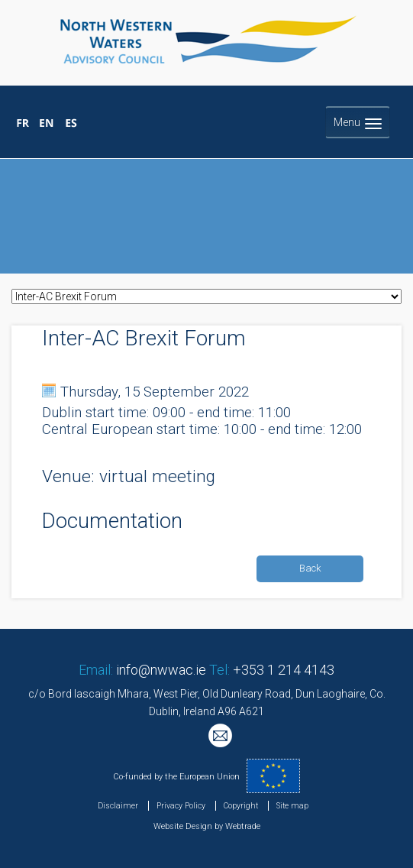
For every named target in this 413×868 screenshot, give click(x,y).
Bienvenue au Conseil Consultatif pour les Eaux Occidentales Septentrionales (23, 124)
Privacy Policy (181, 806)
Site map (292, 806)
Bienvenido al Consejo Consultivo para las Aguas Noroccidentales (71, 124)
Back (310, 568)
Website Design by (188, 826)
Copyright (241, 806)
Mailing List (222, 737)
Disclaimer (118, 806)
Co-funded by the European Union (176, 777)
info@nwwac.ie (161, 670)
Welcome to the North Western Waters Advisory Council (47, 124)
